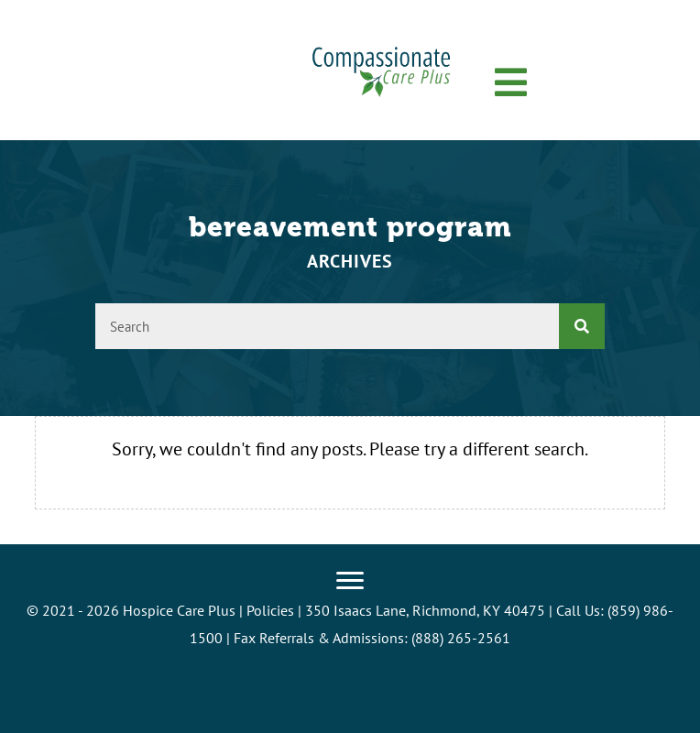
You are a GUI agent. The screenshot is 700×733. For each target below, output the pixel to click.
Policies (270, 610)
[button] (511, 83)
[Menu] (350, 581)
